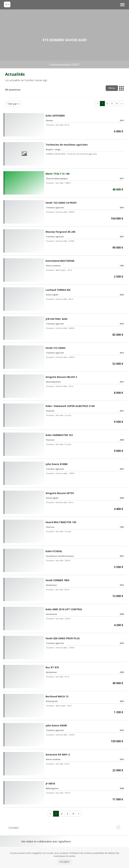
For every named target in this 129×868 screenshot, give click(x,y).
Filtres (112, 88)
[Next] (121, 104)
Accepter (64, 862)
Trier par (13, 104)
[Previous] (98, 104)
